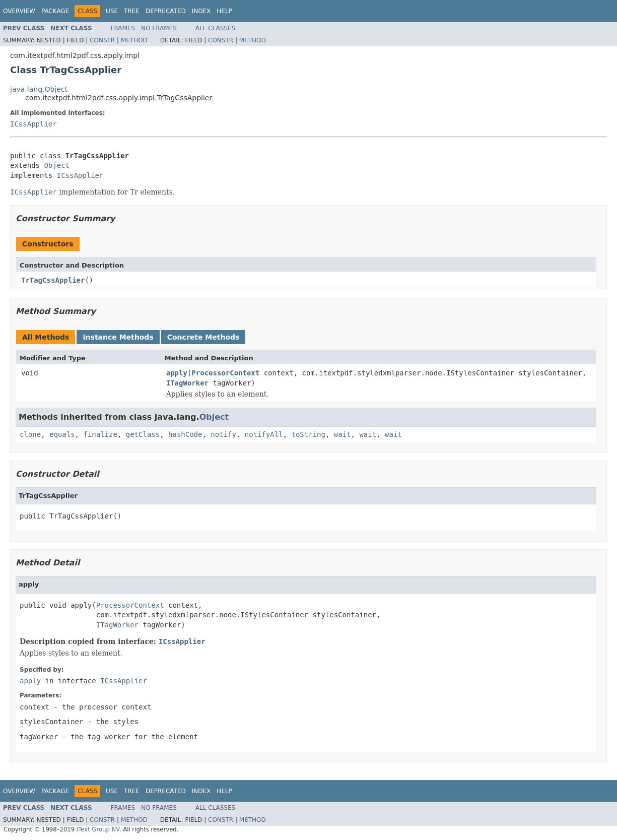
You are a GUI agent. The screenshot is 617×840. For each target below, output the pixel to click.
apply (177, 373)
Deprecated (166, 11)
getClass (143, 434)
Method (134, 40)
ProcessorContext (225, 373)
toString (308, 434)
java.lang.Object (39, 89)
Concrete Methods (203, 337)
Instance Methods (118, 337)
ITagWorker (187, 383)
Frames (123, 28)
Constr (102, 40)
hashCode (185, 434)
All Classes (215, 28)
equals (62, 434)
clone (30, 434)
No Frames (159, 28)
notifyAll (264, 434)
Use (112, 11)
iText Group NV (98, 829)
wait (342, 434)
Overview (19, 11)
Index (201, 11)
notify (223, 434)
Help (224, 11)
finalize (100, 434)
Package (55, 11)
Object (57, 165)
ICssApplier (33, 124)
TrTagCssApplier (53, 280)
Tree (132, 11)
